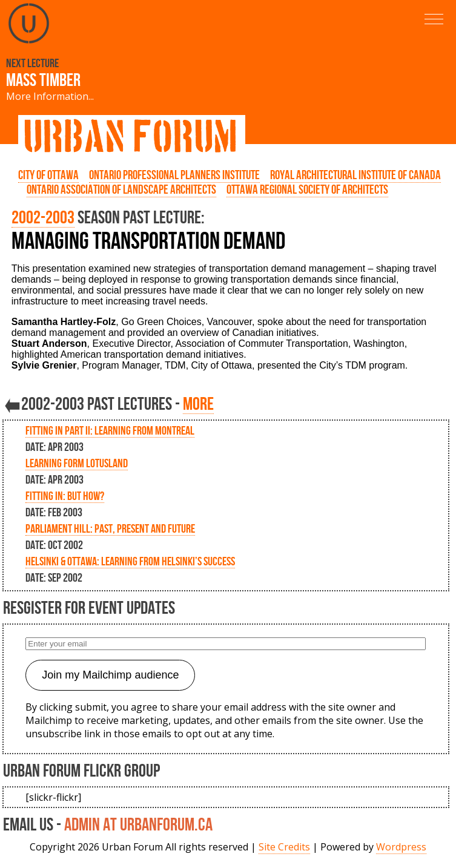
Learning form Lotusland (77, 463)
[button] (434, 19)
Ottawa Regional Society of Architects (307, 189)
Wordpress (401, 847)
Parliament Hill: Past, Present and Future (110, 528)
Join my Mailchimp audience (110, 675)
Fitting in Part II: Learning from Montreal (110, 430)
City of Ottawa (48, 175)
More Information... (50, 96)
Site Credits (284, 847)
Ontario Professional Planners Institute (174, 175)
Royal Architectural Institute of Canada (355, 175)
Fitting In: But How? (65, 496)
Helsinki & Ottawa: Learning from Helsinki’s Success (130, 561)
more (198, 403)
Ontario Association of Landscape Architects (121, 189)
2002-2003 (43, 217)
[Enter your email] (226, 644)
